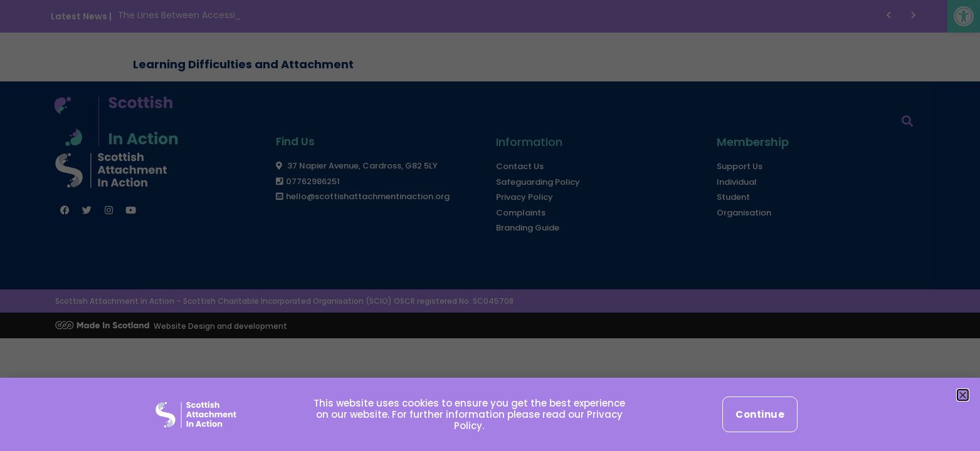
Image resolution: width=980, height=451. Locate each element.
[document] (490, 225)
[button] (963, 395)
